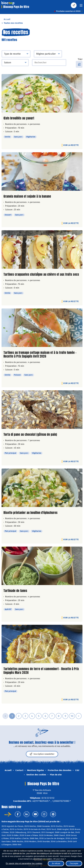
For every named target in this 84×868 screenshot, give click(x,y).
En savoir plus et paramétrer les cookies (24, 863)
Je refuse (56, 863)
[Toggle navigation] (81, 6)
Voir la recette (71, 145)
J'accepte (74, 863)
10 (72, 716)
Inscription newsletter (42, 754)
